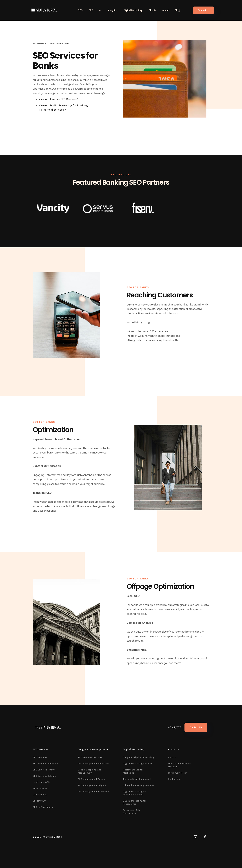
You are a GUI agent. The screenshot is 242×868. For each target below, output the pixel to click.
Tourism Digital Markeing (137, 779)
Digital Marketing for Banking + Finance (135, 793)
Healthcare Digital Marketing (133, 771)
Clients (152, 10)
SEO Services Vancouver (46, 763)
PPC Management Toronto (92, 779)
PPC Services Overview (90, 757)
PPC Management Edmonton (93, 791)
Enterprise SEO (41, 788)
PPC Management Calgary (92, 785)
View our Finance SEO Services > (59, 99)
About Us (173, 757)
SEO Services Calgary (44, 776)
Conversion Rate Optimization (132, 812)
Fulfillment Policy (178, 773)
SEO (80, 10)
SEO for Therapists (43, 807)
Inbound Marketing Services (138, 785)
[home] (44, 10)
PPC (91, 10)
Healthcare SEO (41, 782)
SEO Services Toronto (44, 770)
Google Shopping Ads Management (90, 771)
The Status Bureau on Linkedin (180, 765)
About (165, 10)
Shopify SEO (39, 801)
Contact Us (203, 10)
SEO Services (40, 757)
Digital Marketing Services (138, 763)
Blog (177, 10)
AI (100, 10)
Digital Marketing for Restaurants (135, 802)
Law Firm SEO (40, 795)
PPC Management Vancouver (93, 763)
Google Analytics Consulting (138, 757)
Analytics (112, 10)
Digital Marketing (133, 10)
